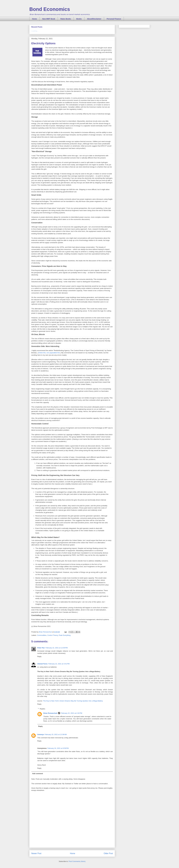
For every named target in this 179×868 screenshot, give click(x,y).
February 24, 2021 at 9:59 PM (58, 748)
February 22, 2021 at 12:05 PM (57, 648)
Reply (39, 656)
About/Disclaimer (94, 19)
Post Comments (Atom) (77, 861)
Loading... (35, 31)
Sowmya (41, 734)
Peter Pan (41, 648)
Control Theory (53, 635)
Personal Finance (114, 19)
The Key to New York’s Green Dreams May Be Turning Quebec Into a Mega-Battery (73, 701)
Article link (42, 353)
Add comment (38, 774)
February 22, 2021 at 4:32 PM (72, 713)
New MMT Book (49, 19)
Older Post (108, 853)
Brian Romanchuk (50, 713)
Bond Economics (50, 9)
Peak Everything (65, 635)
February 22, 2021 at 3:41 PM (59, 664)
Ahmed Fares (42, 664)
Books (79, 19)
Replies (42, 709)
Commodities (42, 635)
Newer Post (36, 853)
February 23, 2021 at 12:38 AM (56, 734)
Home (34, 19)
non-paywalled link (53, 353)
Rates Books (66, 19)
